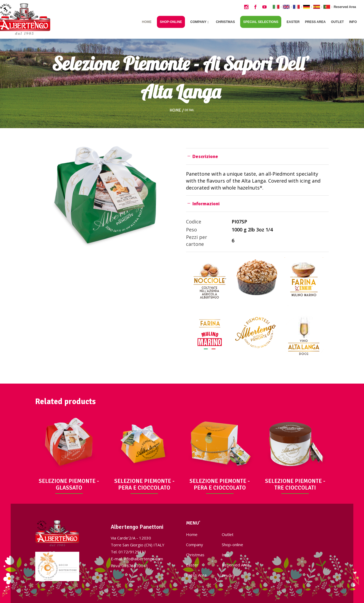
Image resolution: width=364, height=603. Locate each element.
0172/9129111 (132, 552)
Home (175, 110)
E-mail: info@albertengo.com (137, 559)
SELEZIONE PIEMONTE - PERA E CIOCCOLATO (144, 484)
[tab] (257, 156)
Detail (189, 110)
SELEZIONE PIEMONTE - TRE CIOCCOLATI (295, 484)
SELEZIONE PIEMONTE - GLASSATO (69, 484)
